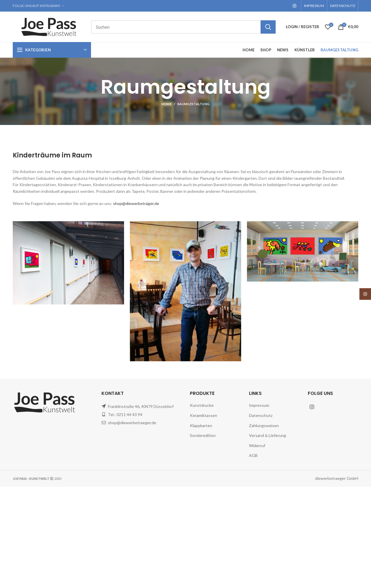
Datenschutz (261, 415)
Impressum (259, 405)
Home (167, 104)
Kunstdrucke (202, 405)
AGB (253, 455)
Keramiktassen (203, 415)
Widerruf (257, 445)
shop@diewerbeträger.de (136, 203)
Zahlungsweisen (264, 425)
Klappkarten (201, 425)
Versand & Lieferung (268, 435)
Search (268, 27)
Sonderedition (203, 435)
